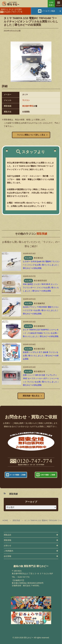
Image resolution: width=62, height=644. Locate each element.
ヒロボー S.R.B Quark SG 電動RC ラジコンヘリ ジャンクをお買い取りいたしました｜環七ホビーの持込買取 (41, 265)
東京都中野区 (28, 106)
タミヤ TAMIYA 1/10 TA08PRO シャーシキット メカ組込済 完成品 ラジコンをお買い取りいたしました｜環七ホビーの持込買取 (41, 333)
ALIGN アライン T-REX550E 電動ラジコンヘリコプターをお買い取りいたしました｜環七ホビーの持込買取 (41, 310)
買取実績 (16, 520)
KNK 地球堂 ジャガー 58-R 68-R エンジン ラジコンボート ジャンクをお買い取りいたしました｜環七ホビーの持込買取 (41, 287)
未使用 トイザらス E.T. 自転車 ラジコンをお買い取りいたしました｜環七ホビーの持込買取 (41, 356)
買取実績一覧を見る (31, 396)
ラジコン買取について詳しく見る (31, 135)
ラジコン (26, 100)
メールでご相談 (48, 11)
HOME (5, 520)
